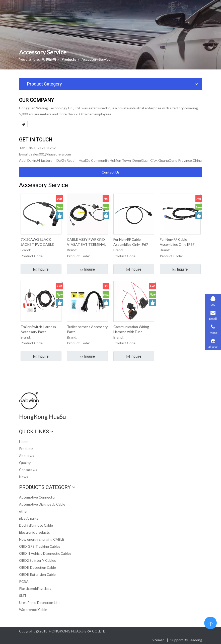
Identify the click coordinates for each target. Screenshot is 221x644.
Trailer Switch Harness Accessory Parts (38, 329)
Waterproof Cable (33, 610)
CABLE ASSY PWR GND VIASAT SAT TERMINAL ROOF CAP (87, 242)
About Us (27, 456)
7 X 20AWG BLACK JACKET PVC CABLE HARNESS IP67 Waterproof (37, 242)
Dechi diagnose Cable (36, 525)
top (210, 622)
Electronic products (34, 532)
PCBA (24, 581)
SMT (23, 595)
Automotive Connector (37, 497)
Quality (25, 463)
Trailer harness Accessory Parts (87, 329)
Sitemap (158, 640)
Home (24, 441)
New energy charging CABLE (42, 539)
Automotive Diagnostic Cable (42, 504)
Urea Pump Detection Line (40, 602)
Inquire (41, 270)
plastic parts (29, 518)
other (23, 511)
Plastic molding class (35, 588)
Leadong (195, 640)
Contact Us (111, 172)
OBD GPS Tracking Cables (40, 546)
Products (26, 449)
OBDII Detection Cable (38, 567)
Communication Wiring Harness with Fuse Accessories (131, 329)
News (24, 477)
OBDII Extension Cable (37, 574)
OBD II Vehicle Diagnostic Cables (45, 553)
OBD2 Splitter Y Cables (38, 560)
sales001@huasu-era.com (51, 154)
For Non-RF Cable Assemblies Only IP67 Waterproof (131, 242)
